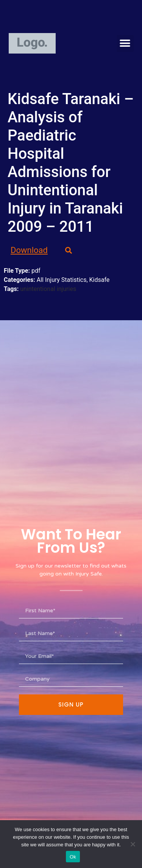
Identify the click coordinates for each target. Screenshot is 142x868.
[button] (125, 43)
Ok (73, 857)
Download (29, 250)
